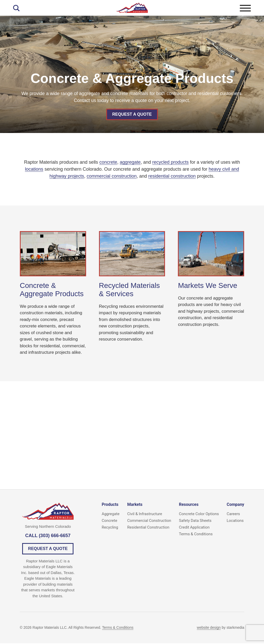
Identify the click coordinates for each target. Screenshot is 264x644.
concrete (108, 162)
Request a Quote (132, 114)
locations (34, 169)
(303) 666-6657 (55, 536)
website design (209, 628)
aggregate (130, 162)
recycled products (171, 162)
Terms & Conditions (118, 628)
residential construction (172, 176)
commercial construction (112, 176)
